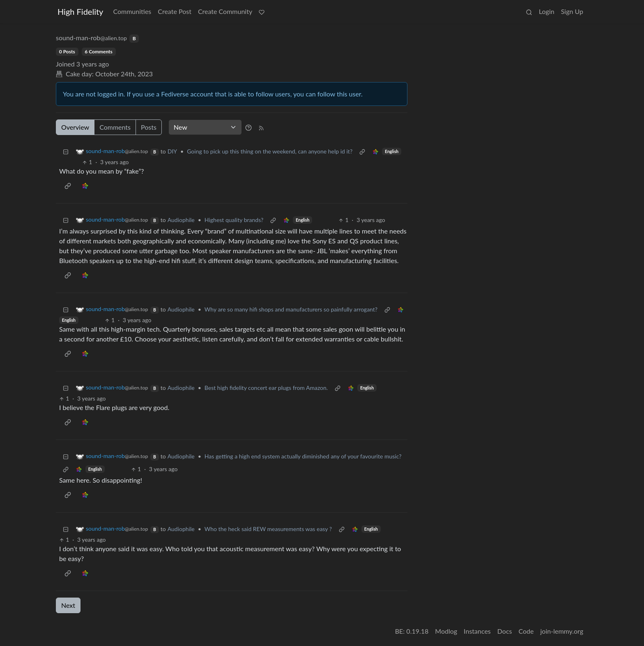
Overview (75, 127)
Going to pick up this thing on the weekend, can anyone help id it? (270, 151)
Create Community (225, 11)
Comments (115, 127)
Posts (149, 127)
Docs (505, 631)
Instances (477, 631)
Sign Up (572, 11)
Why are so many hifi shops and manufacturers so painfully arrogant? (291, 309)
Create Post (175, 11)
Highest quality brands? (234, 220)
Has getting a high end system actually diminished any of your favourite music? (303, 456)
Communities (132, 11)
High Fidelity (80, 11)
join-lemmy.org (562, 631)
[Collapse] (66, 151)
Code (526, 631)
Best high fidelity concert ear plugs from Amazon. (266, 388)
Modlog (446, 631)
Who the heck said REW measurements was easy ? (268, 529)
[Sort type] (205, 127)
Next (68, 605)
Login (547, 11)
